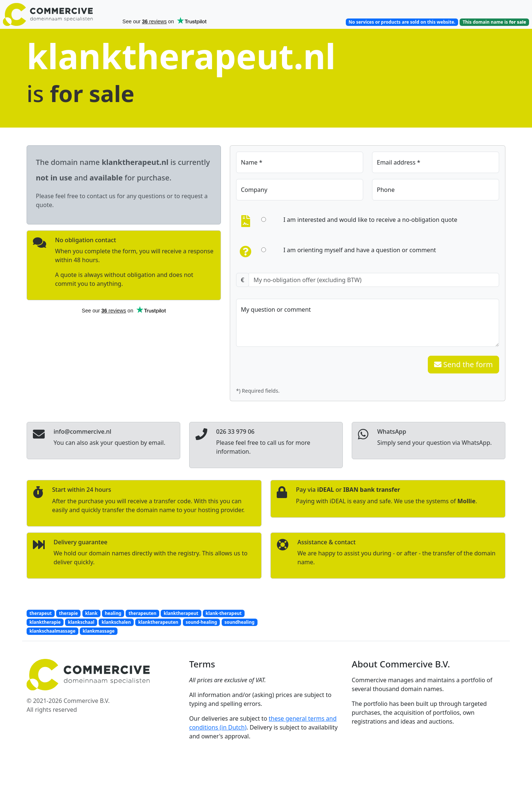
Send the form (463, 364)
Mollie (466, 501)
